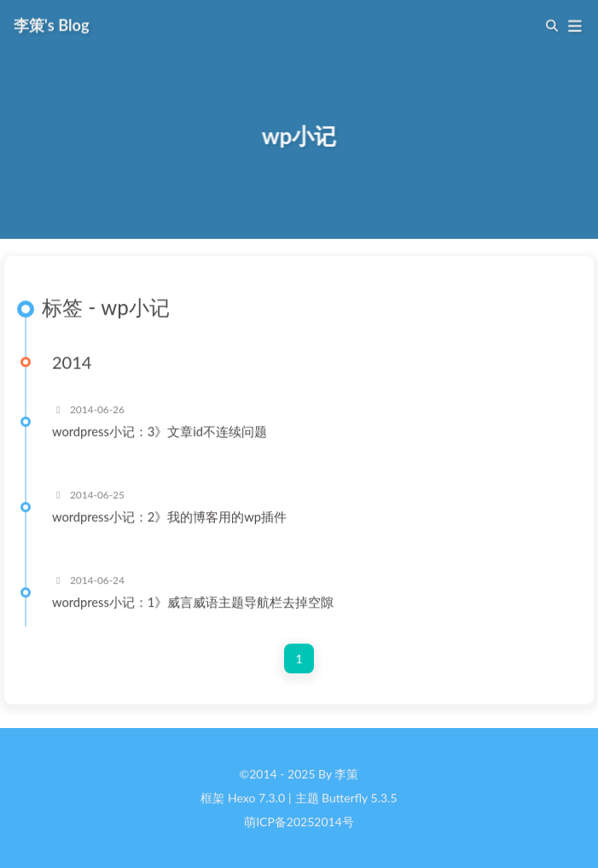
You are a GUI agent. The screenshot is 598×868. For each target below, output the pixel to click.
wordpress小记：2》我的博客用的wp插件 (169, 517)
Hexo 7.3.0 (256, 798)
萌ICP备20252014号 (299, 822)
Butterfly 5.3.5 (359, 798)
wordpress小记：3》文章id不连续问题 (160, 432)
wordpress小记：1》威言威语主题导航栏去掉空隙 (193, 603)
